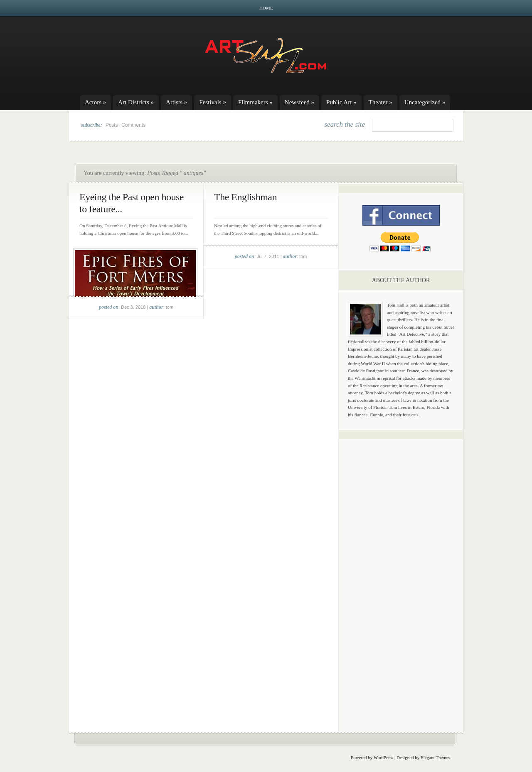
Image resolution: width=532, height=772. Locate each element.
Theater (381, 102)
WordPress (383, 757)
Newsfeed (299, 102)
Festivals (213, 102)
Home (266, 8)
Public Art (341, 102)
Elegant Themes (435, 757)
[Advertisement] (401, 575)
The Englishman (245, 197)
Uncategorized (425, 102)
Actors (95, 102)
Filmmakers (255, 102)
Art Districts (136, 102)
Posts (112, 125)
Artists (176, 102)
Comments (133, 125)
